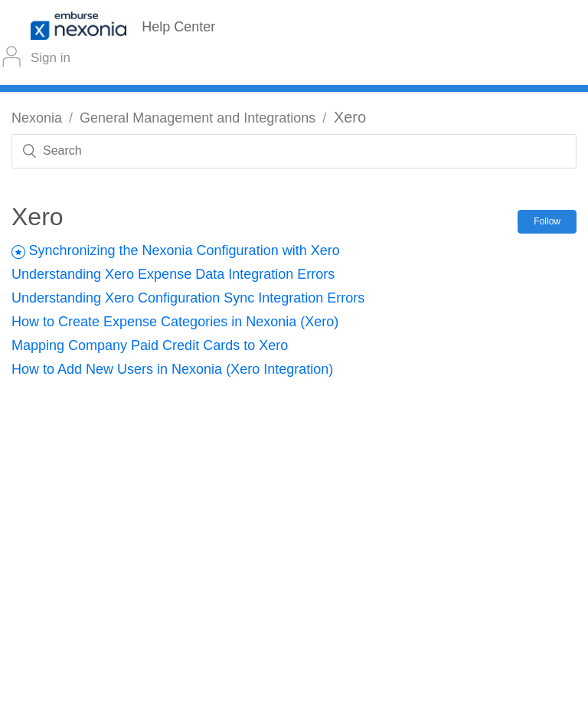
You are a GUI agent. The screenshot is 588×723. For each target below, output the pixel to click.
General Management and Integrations (198, 118)
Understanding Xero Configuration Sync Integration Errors (188, 298)
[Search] (294, 151)
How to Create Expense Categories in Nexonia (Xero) (175, 322)
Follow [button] (547, 221)
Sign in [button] (51, 58)
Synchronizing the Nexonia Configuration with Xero (184, 250)
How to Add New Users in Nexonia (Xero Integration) (172, 369)
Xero (350, 117)
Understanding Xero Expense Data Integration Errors (173, 274)
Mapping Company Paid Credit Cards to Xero (150, 345)
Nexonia (37, 118)
